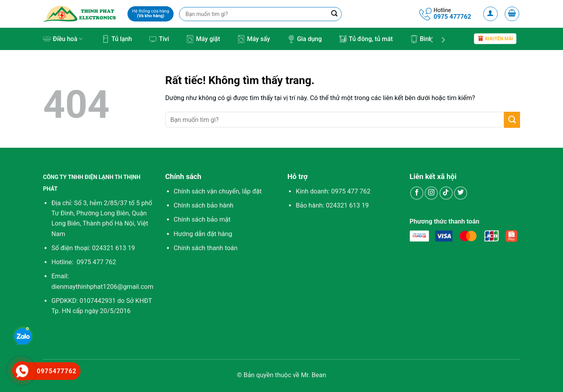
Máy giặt (203, 39)
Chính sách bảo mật (202, 219)
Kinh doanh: (333, 191)
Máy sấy (254, 39)
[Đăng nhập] (491, 14)
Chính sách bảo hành (204, 205)
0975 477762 (452, 17)
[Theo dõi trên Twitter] (461, 193)
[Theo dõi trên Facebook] (417, 193)
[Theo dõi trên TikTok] (446, 193)
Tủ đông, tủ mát (366, 39)
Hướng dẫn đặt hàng (203, 234)
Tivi (159, 39)
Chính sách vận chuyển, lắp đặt (218, 191)
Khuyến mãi (495, 39)
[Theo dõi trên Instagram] (431, 193)
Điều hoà (63, 39)
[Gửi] (512, 120)
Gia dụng (305, 39)
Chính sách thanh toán (206, 248)
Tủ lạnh (117, 39)
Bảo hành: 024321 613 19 (332, 205)
